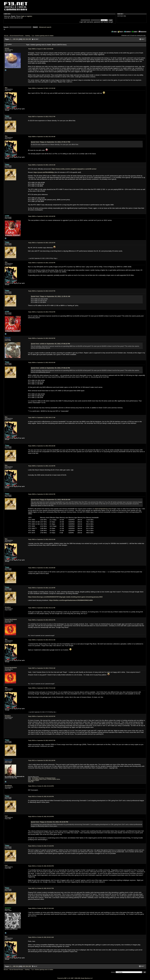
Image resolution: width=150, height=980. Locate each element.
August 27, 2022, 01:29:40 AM (41, 49)
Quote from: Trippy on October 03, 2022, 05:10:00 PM (50, 822)
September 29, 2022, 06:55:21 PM (42, 620)
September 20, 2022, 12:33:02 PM (42, 263)
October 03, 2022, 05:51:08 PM (41, 817)
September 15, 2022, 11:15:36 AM (42, 88)
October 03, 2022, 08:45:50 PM (41, 866)
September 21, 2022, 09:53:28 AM (42, 446)
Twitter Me (31, 782)
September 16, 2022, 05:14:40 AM (42, 137)
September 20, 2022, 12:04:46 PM (42, 216)
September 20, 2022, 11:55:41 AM (42, 165)
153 (24, 39)
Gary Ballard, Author (34, 781)
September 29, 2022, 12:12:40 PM (42, 588)
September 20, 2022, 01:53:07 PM (42, 291)
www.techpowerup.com (103, 509)
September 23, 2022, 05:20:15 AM (42, 539)
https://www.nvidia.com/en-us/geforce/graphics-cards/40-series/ (74, 169)
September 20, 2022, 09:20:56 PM (42, 338)
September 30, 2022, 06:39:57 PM (42, 740)
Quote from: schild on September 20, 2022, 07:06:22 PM (50, 344)
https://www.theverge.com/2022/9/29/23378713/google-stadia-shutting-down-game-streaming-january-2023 (65, 597)
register (29, 16)
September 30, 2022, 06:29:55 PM (42, 716)
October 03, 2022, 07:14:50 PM (41, 846)
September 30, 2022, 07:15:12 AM (42, 688)
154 (27, 39)
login (23, 16)
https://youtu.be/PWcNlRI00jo (44, 172)
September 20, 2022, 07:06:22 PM (42, 312)
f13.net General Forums (17, 36)
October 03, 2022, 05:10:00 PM (41, 797)
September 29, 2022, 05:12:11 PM (42, 608)
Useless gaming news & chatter (44, 36)
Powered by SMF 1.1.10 (64, 978)
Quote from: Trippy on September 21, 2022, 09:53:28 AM (51, 500)
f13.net (6, 36)
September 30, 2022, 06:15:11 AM (42, 640)
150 (14, 39)
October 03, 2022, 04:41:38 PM (41, 786)
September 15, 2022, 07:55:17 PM (42, 117)
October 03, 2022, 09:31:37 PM (41, 888)
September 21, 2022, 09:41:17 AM (42, 418)
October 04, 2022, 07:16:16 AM (41, 908)
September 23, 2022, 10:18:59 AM (42, 568)
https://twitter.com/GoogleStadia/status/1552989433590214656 (71, 600)
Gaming (28, 36)
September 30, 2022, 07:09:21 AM (42, 668)
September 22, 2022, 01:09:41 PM (42, 494)
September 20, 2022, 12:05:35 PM (42, 243)
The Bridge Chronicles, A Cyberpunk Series (44, 778)
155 (30, 39)
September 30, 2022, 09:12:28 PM (42, 760)
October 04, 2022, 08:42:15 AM (41, 937)
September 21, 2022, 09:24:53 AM (42, 363)
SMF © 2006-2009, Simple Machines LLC (82, 978)
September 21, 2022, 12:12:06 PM (42, 466)
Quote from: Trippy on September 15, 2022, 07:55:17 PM (51, 142)
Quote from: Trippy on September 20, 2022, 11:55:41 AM (51, 296)
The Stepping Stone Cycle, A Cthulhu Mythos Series (46, 779)
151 (17, 39)
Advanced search (45, 27)
